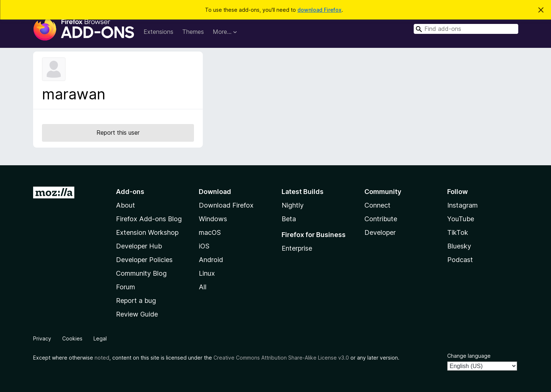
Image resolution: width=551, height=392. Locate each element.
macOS (210, 232)
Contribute (381, 219)
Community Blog (141, 273)
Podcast (460, 260)
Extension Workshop (147, 232)
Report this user (118, 133)
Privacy (42, 338)
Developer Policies (144, 260)
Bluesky (459, 246)
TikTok (458, 232)
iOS (204, 246)
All (203, 287)
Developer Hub (139, 246)
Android (211, 260)
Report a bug (136, 301)
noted (102, 358)
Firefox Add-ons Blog (149, 219)
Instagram (462, 205)
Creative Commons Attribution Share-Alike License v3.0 (281, 358)
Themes (193, 32)
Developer (380, 232)
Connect (377, 205)
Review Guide (137, 314)
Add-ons (130, 192)
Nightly (293, 205)
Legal (100, 338)
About (126, 205)
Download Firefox (226, 205)
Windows (213, 219)
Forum (126, 287)
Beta (289, 219)
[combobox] (466, 29)
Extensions (158, 32)
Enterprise (297, 248)
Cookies (72, 338)
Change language (469, 356)
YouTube (461, 219)
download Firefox (319, 10)
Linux (207, 273)
